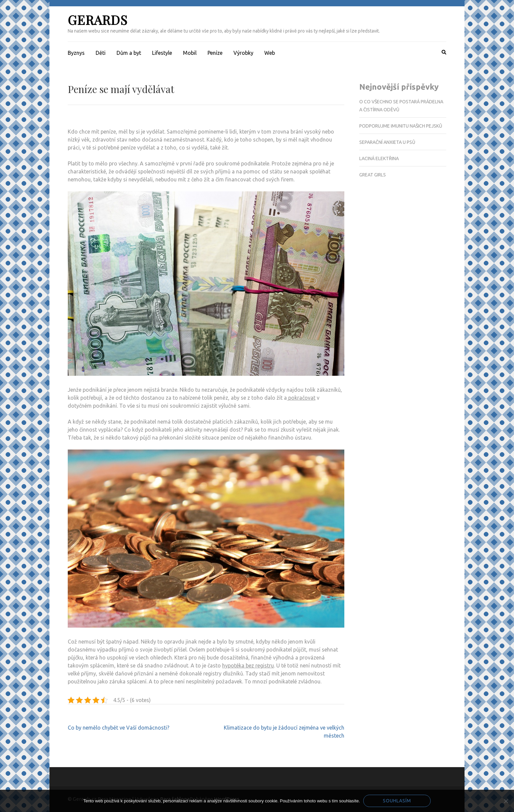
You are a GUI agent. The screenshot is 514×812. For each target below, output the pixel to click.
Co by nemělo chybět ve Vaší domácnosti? (119, 728)
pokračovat (301, 398)
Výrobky (243, 53)
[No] (506, 801)
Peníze (215, 53)
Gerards (98, 20)
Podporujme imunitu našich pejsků (401, 126)
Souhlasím (397, 801)
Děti (101, 53)
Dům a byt (129, 53)
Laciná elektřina (379, 158)
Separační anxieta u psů (387, 142)
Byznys (76, 53)
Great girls (373, 175)
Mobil (190, 53)
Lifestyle (162, 53)
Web (270, 53)
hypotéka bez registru (248, 665)
